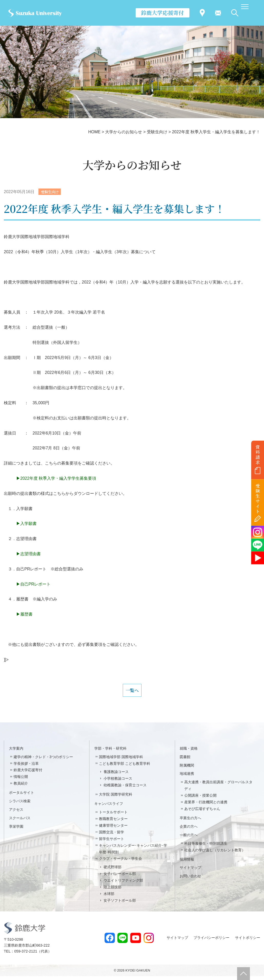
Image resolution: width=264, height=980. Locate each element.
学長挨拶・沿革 (26, 767)
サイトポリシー (248, 942)
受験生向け (51, 192)
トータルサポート (113, 816)
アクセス (16, 813)
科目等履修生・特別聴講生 (206, 847)
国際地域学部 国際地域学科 (121, 761)
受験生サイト (258, 499)
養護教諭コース (116, 776)
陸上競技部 (113, 891)
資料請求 (258, 455)
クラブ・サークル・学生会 (120, 863)
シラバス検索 (20, 805)
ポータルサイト (22, 796)
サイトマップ (190, 872)
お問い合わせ (190, 880)
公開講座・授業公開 (200, 799)
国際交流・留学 (111, 836)
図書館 (185, 761)
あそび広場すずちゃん (202, 813)
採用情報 (187, 863)
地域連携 (187, 778)
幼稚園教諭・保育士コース (125, 789)
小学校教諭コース (118, 783)
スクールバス (20, 822)
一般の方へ (189, 839)
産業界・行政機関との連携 (206, 806)
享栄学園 (16, 830)
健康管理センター (113, 829)
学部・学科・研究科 (110, 752)
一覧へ (132, 692)
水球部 (109, 898)
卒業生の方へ (190, 822)
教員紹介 (21, 787)
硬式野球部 (113, 871)
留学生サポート (111, 843)
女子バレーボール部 (120, 878)
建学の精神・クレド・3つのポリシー (43, 761)
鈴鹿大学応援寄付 (163, 13)
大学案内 (16, 752)
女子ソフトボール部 (120, 904)
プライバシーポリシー (211, 942)
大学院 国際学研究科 (116, 798)
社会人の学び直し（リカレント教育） (215, 854)
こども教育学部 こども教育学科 (125, 767)
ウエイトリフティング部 (123, 884)
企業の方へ (189, 830)
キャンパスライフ (109, 807)
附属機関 (187, 769)
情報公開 (21, 781)
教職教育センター (113, 823)
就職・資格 (189, 752)
